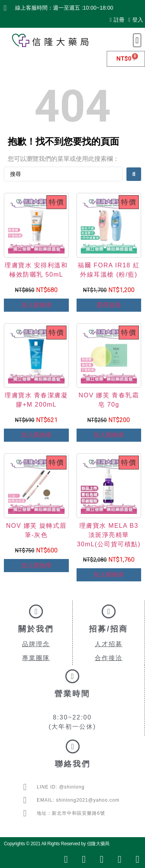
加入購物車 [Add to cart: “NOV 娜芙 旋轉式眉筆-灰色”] (36, 565)
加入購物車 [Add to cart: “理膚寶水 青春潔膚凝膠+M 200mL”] (36, 435)
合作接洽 (109, 658)
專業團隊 (36, 658)
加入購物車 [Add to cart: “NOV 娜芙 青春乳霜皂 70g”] (109, 435)
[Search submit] (134, 174)
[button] (137, 40)
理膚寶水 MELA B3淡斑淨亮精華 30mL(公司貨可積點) (109, 535)
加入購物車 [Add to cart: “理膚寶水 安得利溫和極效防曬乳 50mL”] (36, 305)
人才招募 (109, 644)
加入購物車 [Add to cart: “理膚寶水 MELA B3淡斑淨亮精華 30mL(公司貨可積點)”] (109, 575)
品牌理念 (36, 644)
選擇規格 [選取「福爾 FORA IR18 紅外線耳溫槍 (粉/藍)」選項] (109, 305)
